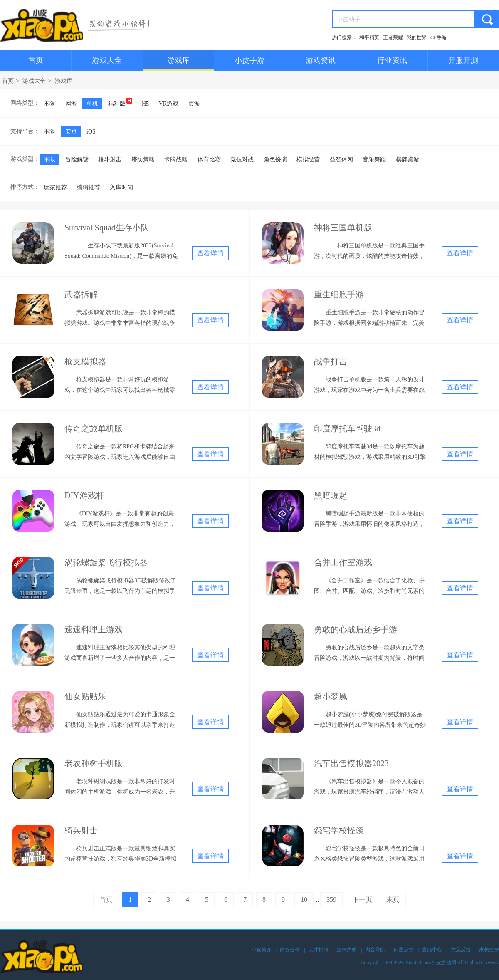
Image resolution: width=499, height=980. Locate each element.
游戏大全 (107, 60)
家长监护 (489, 950)
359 (331, 900)
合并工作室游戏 (343, 562)
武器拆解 (81, 294)
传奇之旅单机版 (94, 428)
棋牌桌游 (408, 160)
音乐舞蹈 (374, 160)
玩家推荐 (55, 187)
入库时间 (121, 187)
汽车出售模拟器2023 (351, 763)
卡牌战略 (176, 160)
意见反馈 (461, 950)
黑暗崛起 (331, 495)
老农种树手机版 (94, 763)
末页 (393, 900)
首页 (36, 60)
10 (304, 900)
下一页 (362, 900)
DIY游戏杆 (84, 495)
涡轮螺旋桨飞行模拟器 (106, 562)
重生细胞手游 (339, 294)
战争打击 (331, 361)
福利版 (120, 102)
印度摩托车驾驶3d (347, 428)
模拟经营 (308, 160)
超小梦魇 (331, 696)
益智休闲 (341, 160)
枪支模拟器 (85, 361)
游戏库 (178, 60)
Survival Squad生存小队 (107, 228)
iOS (91, 132)
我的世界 (417, 37)
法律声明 (347, 950)
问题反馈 (404, 950)
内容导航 (375, 950)
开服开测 (463, 60)
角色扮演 (275, 160)
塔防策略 (143, 160)
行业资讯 (392, 60)
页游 (194, 104)
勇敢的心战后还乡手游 (356, 629)
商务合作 (290, 950)
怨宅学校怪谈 (339, 830)
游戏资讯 (321, 60)
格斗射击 (110, 160)
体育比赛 (209, 160)
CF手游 (438, 37)
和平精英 (369, 37)
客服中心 (432, 950)
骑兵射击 (81, 830)
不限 (49, 104)
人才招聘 (319, 950)
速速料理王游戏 (94, 629)
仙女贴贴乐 (85, 696)
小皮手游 (249, 60)
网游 (71, 104)
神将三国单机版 (343, 228)
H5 (145, 104)
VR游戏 (169, 104)
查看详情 (210, 253)
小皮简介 (262, 950)
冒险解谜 (77, 160)
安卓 (71, 132)
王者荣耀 (393, 37)
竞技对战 (242, 160)
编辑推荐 (89, 187)
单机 (92, 104)
